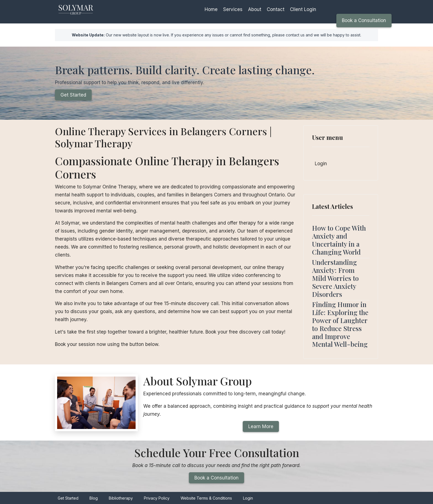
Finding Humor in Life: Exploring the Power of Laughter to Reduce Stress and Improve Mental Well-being (340, 324)
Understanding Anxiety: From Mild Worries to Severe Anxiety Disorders (335, 278)
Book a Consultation (364, 20)
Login (321, 164)
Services (233, 9)
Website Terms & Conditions (206, 498)
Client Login (303, 9)
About (255, 9)
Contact (276, 9)
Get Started (73, 95)
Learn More (261, 426)
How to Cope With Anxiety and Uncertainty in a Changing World (339, 240)
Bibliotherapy (121, 498)
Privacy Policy (157, 498)
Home (211, 9)
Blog (94, 498)
